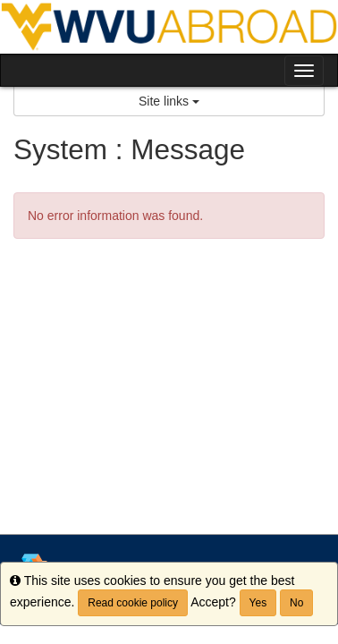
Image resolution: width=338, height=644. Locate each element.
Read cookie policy (133, 603)
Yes (258, 603)
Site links (169, 101)
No (296, 603)
